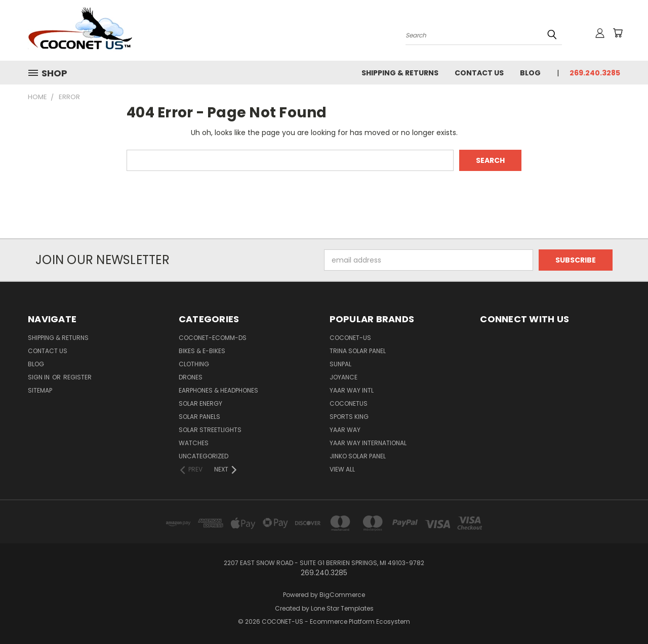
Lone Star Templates (342, 608)
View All (342, 469)
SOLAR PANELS (199, 417)
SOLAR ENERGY (200, 403)
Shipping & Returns (400, 73)
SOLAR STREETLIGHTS (210, 430)
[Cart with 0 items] (618, 33)
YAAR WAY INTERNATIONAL (368, 443)
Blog (530, 73)
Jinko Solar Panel (358, 456)
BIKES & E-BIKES (202, 351)
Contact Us (479, 73)
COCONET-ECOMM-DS (213, 338)
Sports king (349, 417)
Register (77, 377)
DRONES (191, 377)
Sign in (39, 377)
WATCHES (194, 443)
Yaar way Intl (352, 390)
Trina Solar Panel (358, 351)
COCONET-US (350, 338)
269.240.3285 (595, 73)
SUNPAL (340, 364)
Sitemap (40, 390)
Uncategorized (204, 456)
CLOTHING (194, 364)
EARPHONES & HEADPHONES (218, 390)
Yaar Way (345, 430)
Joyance (343, 377)
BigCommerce (342, 595)
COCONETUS (349, 403)
